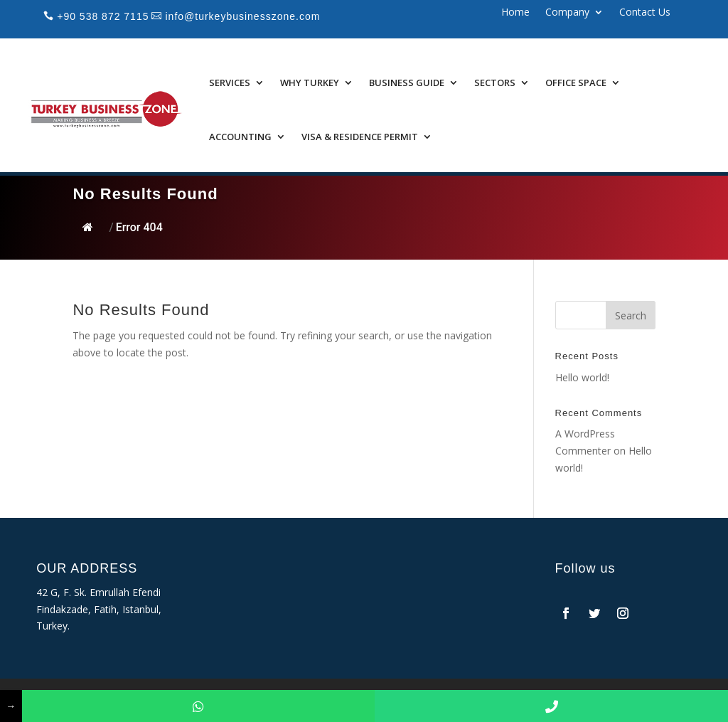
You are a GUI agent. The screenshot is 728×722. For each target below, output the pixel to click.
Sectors (495, 83)
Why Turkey (310, 83)
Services (230, 83)
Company (567, 13)
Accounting (240, 137)
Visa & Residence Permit (360, 137)
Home (515, 13)
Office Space (576, 83)
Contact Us (645, 13)
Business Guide (407, 83)
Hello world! (582, 377)
